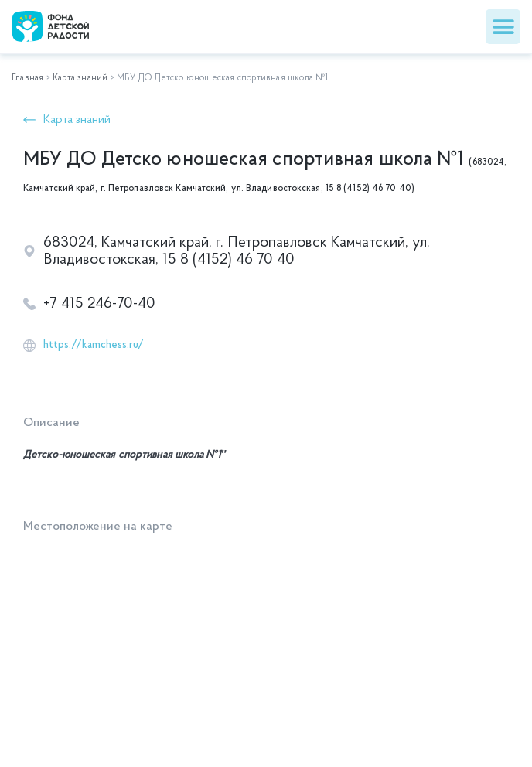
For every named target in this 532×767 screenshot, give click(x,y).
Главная (27, 78)
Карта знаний (80, 78)
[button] (503, 27)
